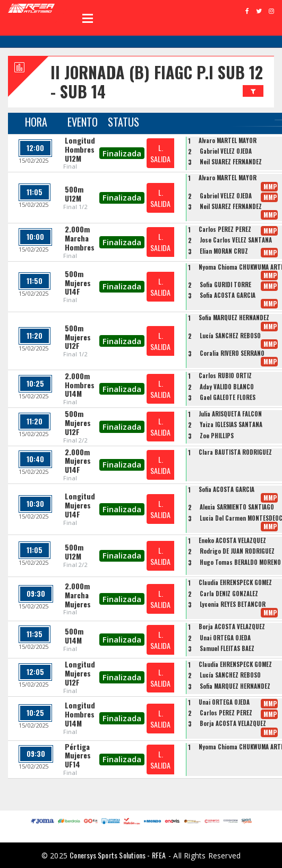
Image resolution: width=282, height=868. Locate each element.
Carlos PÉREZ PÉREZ (225, 229)
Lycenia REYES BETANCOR (233, 604)
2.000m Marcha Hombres (80, 238)
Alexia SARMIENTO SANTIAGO (237, 507)
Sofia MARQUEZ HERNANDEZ (234, 318)
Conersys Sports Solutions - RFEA (118, 855)
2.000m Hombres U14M (80, 385)
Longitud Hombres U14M (80, 714)
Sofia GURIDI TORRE (225, 285)
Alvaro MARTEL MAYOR (228, 140)
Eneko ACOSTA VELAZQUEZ (232, 540)
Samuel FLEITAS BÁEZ (227, 648)
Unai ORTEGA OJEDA (225, 638)
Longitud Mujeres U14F (80, 505)
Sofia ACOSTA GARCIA (228, 295)
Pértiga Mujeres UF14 (78, 756)
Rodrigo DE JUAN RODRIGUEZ (237, 551)
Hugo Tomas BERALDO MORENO (240, 562)
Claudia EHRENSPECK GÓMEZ (235, 582)
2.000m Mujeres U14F (78, 461)
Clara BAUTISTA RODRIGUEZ (235, 452)
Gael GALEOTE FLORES (228, 397)
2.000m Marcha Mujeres (78, 595)
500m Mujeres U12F (78, 337)
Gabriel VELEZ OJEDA (226, 151)
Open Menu (88, 18)
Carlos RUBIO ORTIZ (225, 375)
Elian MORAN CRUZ (224, 251)
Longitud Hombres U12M (80, 149)
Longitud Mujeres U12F (80, 673)
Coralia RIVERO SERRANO (232, 353)
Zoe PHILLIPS (217, 436)
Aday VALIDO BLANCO (227, 387)
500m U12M (74, 194)
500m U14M (74, 636)
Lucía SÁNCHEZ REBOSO (230, 336)
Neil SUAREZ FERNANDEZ (231, 162)
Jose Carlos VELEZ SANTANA (236, 240)
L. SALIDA (160, 153)
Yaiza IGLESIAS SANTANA (231, 424)
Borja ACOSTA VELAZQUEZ (232, 627)
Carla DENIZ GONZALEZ (229, 594)
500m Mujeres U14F (78, 283)
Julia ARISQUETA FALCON (230, 414)
